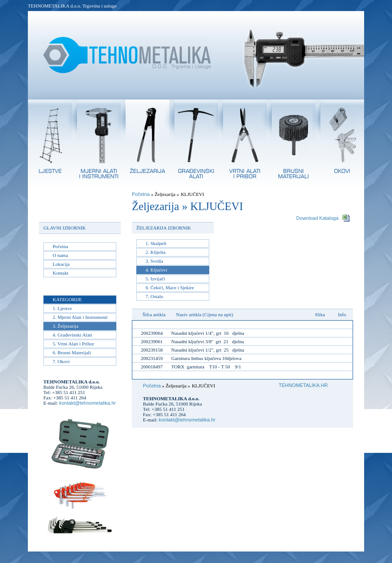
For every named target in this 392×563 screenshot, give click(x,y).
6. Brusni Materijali (72, 352)
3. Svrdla (154, 261)
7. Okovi (61, 361)
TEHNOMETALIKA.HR (303, 385)
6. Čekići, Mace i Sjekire (170, 287)
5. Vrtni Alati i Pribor (73, 344)
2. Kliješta (156, 252)
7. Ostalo (154, 296)
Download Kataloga (317, 218)
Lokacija (61, 264)
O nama (60, 255)
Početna (60, 246)
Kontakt (60, 273)
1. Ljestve (62, 308)
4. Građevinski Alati (72, 335)
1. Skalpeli (156, 243)
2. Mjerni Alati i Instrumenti (80, 317)
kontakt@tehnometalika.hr (88, 403)
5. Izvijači (155, 279)
